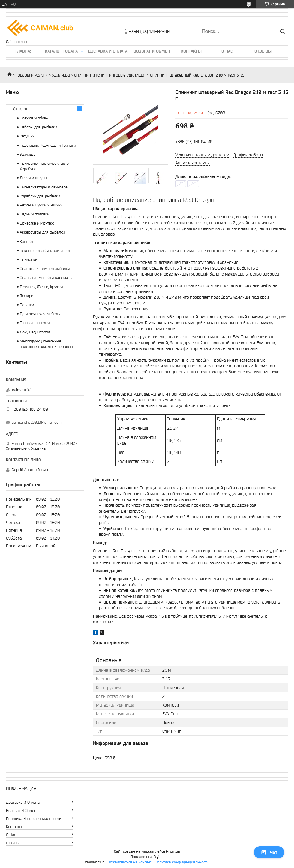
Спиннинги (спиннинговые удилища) (110, 75)
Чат (269, 852)
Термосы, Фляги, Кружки (41, 287)
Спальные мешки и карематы (46, 277)
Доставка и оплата (108, 51)
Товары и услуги (32, 75)
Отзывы (263, 51)
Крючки (26, 241)
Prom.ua (173, 851)
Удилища (61, 75)
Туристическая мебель (40, 314)
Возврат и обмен (152, 51)
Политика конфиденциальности (34, 819)
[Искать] (283, 32)
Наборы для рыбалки (38, 127)
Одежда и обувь (34, 118)
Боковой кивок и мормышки (45, 250)
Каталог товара (61, 51)
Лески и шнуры (33, 178)
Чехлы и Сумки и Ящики (41, 205)
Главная (24, 51)
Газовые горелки (35, 323)
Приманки (28, 259)
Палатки (27, 305)
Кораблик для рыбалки (40, 196)
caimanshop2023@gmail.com (37, 422)
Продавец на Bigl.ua (147, 857)
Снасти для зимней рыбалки (45, 268)
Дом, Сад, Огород (35, 332)
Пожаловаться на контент (130, 862)
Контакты (191, 51)
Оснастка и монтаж (37, 223)
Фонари (27, 296)
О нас (227, 51)
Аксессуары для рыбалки (42, 232)
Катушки (27, 136)
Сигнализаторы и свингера (44, 187)
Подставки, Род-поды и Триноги (48, 145)
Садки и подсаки (34, 214)
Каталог (20, 109)
